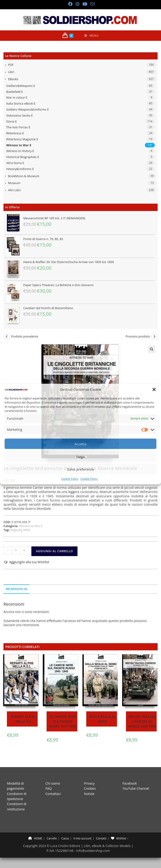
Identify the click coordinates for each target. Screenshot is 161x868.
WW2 (27, 530)
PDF (11, 65)
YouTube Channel (136, 788)
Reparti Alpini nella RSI (23, 719)
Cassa (65, 838)
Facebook (130, 783)
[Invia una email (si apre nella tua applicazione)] (92, 4)
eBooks (13, 79)
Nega (80, 457)
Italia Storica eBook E (21, 103)
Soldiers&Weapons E (21, 86)
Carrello (52, 838)
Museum (14, 183)
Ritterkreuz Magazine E (22, 139)
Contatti (101, 838)
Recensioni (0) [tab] (16, 589)
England (16, 530)
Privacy (89, 783)
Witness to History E (20, 151)
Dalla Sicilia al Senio (102, 719)
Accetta (80, 444)
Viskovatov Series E (19, 115)
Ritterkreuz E (15, 133)
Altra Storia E (15, 163)
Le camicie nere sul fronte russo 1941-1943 (63, 721)
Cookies (90, 788)
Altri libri (14, 190)
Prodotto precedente (25, 337)
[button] (154, 390)
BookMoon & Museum (24, 176)
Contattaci (53, 794)
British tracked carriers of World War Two (142, 721)
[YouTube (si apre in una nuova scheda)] (85, 4)
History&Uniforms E (20, 169)
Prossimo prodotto (138, 337)
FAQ (49, 788)
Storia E (12, 121)
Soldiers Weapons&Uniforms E (28, 109)
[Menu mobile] (91, 36)
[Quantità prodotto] (16, 550)
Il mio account (82, 838)
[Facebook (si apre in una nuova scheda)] (70, 4)
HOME (35, 838)
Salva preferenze (80, 469)
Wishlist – (120, 838)
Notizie (89, 794)
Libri (11, 72)
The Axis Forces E (18, 127)
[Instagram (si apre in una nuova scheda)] (77, 4)
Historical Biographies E (23, 157)
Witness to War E (19, 145)
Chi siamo (53, 783)
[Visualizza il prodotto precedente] (7, 337)
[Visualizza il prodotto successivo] (154, 337)
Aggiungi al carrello (54, 551)
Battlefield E (15, 92)
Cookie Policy (70, 479)
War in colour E (17, 97)
